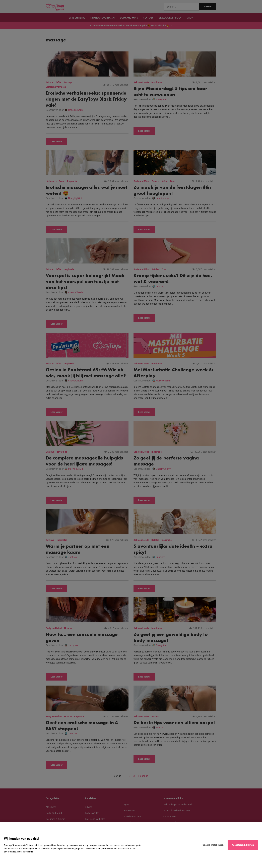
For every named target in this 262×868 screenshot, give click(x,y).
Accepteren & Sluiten (243, 845)
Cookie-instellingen (213, 845)
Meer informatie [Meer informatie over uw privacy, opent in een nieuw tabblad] (25, 852)
